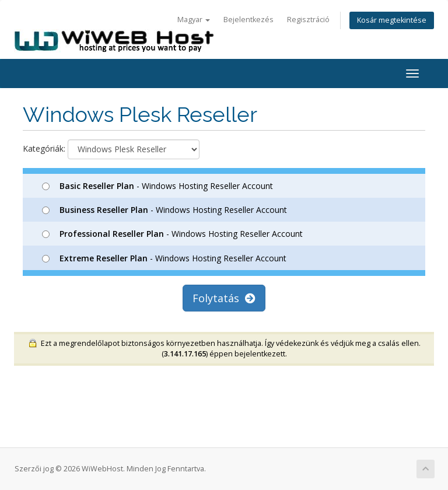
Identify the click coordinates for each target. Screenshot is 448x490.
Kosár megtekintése (392, 20)
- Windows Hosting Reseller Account (157, 186)
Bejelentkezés (249, 20)
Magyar (194, 20)
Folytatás (224, 298)
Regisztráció (308, 20)
